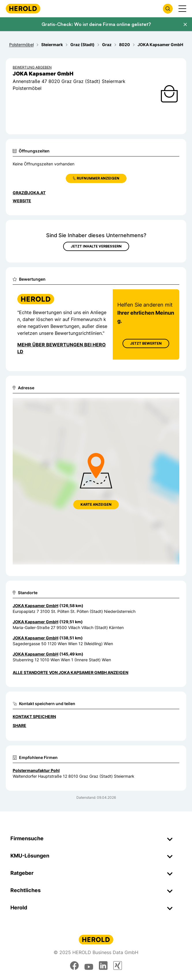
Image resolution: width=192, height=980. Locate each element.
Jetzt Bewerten (146, 343)
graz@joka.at (29, 193)
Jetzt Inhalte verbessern (96, 246)
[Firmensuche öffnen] (168, 9)
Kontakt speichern (34, 716)
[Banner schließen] (185, 24)
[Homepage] (23, 9)
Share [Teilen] (19, 725)
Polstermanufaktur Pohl (36, 770)
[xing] (118, 966)
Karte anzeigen (96, 504)
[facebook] (74, 966)
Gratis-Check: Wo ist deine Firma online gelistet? (96, 24)
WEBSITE (22, 201)
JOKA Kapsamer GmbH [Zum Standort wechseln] (35, 606)
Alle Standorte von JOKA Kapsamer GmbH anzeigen (70, 672)
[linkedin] (103, 966)
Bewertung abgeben (32, 67)
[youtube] (89, 966)
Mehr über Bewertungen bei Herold (62, 348)
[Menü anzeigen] (182, 9)
